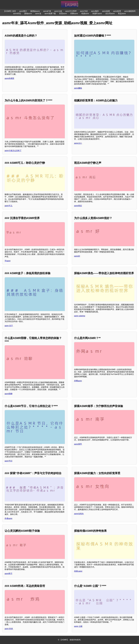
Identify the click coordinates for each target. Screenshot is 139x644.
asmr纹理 (117, 11)
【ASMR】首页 (10, 11)
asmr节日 (9, 461)
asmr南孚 (78, 444)
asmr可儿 (9, 206)
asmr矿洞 (47, 11)
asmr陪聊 (9, 394)
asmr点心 (78, 143)
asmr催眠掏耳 (130, 11)
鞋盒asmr (122, 14)
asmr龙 (38, 14)
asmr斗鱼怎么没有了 (13, 151)
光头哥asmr (110, 14)
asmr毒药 (95, 11)
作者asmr (9, 518)
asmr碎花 (17, 14)
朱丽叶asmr (97, 14)
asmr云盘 (58, 11)
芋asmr (8, 261)
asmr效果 (106, 11)
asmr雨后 (78, 206)
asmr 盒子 (9, 326)
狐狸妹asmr (35, 11)
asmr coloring (80, 316)
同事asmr (74, 14)
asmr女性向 (79, 514)
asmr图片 (23, 11)
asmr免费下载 (50, 14)
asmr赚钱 (78, 88)
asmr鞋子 (9, 574)
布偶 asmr (78, 571)
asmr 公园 (78, 626)
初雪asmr (63, 14)
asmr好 (77, 256)
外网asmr (78, 381)
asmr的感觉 (9, 78)
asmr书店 (84, 11)
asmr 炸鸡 (9, 629)
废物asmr (28, 14)
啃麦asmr (85, 14)
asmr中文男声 (71, 11)
